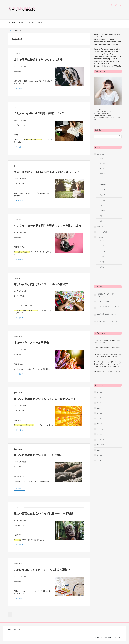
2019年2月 (101, 429)
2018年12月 (101, 440)
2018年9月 (101, 450)
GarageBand (11, 23)
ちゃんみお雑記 (30, 23)
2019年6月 (101, 408)
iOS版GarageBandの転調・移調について (39, 113)
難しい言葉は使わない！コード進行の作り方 (41, 284)
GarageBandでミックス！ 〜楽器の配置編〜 (108, 355)
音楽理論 (20, 23)
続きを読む (19, 88)
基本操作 (102, 200)
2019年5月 (101, 413)
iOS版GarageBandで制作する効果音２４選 (107, 340)
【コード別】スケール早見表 (31, 343)
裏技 (101, 216)
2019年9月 (101, 392)
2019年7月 (101, 403)
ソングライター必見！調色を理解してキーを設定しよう (48, 226)
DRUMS (102, 169)
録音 (101, 221)
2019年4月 (101, 419)
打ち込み (102, 205)
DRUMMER (103, 163)
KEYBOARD (103, 179)
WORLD (102, 190)
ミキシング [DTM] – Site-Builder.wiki (106, 357)
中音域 (102, 257)
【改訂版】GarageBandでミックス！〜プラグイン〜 (109, 295)
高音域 (102, 267)
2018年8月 (101, 455)
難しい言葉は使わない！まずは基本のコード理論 (44, 514)
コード (102, 241)
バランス (102, 251)
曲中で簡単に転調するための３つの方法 (38, 60)
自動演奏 (102, 211)
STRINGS (103, 184)
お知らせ (39, 23)
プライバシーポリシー (14, 630)
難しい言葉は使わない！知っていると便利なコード (45, 399)
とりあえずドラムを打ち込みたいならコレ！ (109, 308)
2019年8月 (101, 398)
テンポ (102, 246)
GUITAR (102, 174)
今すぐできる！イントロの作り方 (107, 321)
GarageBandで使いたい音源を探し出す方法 (107, 371)
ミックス (102, 195)
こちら (96, 120)
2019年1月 (101, 434)
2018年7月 (101, 461)
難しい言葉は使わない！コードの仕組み (38, 455)
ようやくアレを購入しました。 (107, 301)
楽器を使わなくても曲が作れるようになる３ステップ (47, 172)
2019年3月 (101, 424)
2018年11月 (101, 445)
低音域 (102, 262)
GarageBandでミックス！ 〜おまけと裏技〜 (42, 570)
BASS (101, 158)
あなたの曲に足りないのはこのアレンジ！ (109, 315)
